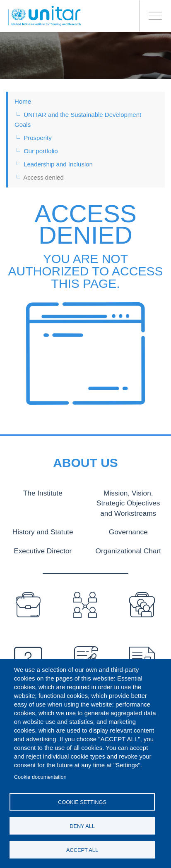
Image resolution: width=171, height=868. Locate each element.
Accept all (82, 850)
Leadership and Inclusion (58, 164)
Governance (128, 530)
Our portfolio (41, 151)
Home (23, 101)
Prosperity (38, 138)
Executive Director (43, 549)
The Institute (43, 493)
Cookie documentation (40, 777)
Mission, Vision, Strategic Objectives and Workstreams (128, 502)
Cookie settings (82, 802)
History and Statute (43, 530)
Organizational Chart (128, 549)
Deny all (82, 826)
